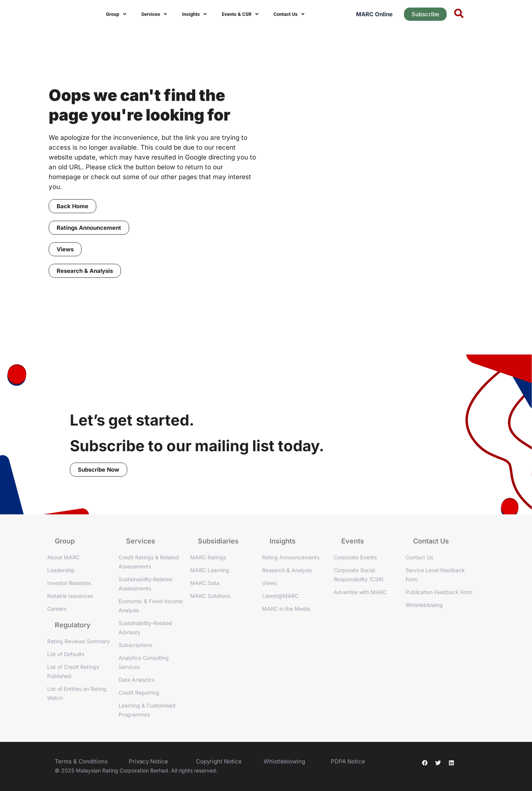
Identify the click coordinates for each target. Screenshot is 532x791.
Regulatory (73, 625)
